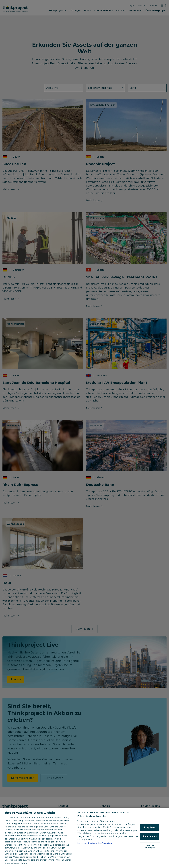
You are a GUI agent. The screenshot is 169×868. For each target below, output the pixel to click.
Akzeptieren (149, 833)
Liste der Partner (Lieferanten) (95, 848)
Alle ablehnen (149, 842)
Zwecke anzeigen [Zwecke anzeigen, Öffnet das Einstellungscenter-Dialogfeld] (150, 852)
